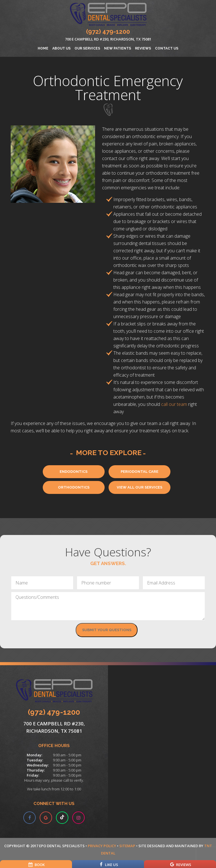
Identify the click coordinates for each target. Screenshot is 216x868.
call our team (174, 404)
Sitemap (127, 846)
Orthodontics (74, 487)
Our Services (87, 48)
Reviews (143, 48)
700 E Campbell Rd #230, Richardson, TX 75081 (108, 39)
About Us (61, 48)
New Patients (118, 48)
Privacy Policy (102, 846)
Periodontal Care (139, 472)
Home (43, 48)
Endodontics (74, 472)
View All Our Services (139, 487)
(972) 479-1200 (108, 32)
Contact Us (167, 48)
